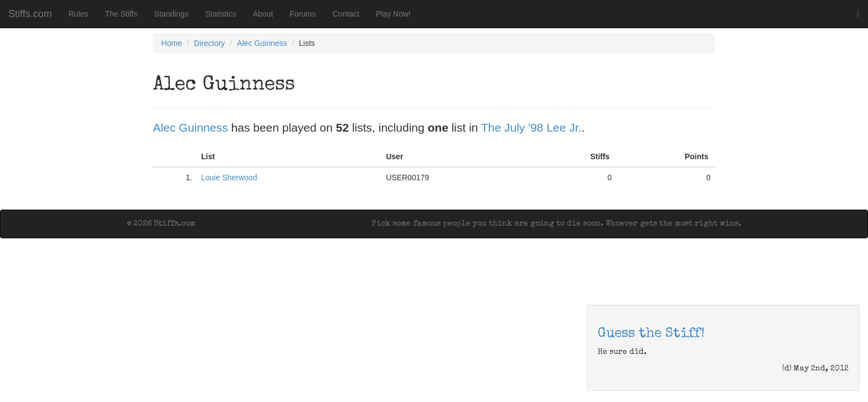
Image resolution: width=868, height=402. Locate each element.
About (263, 14)
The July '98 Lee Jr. (531, 127)
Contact (346, 14)
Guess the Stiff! (651, 334)
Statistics (221, 14)
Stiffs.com (30, 14)
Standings (171, 14)
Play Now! (393, 14)
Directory (209, 43)
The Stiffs (122, 14)
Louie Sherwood (229, 177)
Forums (303, 14)
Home (171, 43)
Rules (79, 14)
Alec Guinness (262, 43)
